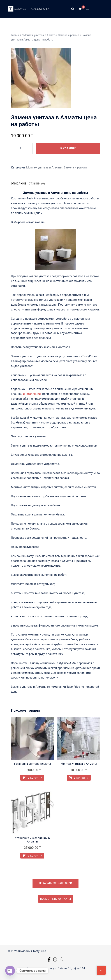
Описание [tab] (18, 184)
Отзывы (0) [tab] (37, 184)
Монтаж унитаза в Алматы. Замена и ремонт (51, 35)
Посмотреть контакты (55, 899)
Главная (16, 35)
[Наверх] (101, 970)
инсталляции (32, 394)
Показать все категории (55, 883)
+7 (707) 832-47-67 (39, 9)
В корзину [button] (32, 778)
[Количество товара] (22, 148)
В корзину (68, 148)
